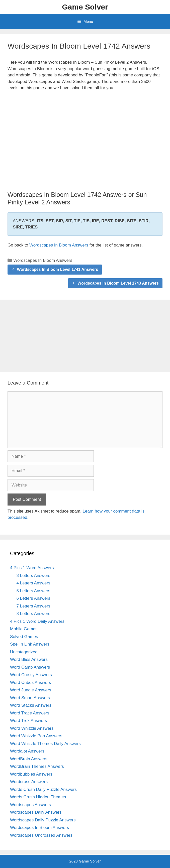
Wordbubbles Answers (31, 774)
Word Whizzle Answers (32, 728)
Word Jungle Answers (31, 690)
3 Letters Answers (33, 576)
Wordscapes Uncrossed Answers (41, 835)
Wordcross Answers (29, 782)
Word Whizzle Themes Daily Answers (45, 744)
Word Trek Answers (28, 721)
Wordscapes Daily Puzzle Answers (43, 820)
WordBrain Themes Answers (37, 766)
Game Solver (85, 7)
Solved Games (24, 637)
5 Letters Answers (33, 591)
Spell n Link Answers (30, 644)
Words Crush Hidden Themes (38, 797)
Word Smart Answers (30, 698)
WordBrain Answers (29, 759)
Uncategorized (24, 652)
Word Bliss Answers (29, 659)
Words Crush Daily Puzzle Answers (43, 789)
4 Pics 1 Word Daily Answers (37, 621)
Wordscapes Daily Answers (36, 812)
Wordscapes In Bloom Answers (59, 245)
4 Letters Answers (33, 583)
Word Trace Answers (30, 713)
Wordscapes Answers (30, 805)
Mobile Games (24, 629)
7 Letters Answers (33, 606)
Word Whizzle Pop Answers (36, 736)
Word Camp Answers (30, 667)
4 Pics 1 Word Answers (32, 568)
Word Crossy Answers (31, 675)
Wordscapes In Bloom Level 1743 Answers (118, 283)
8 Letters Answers (33, 614)
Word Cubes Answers (30, 683)
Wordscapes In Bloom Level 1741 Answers (58, 269)
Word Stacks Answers (31, 705)
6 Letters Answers (33, 598)
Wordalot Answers (27, 751)
